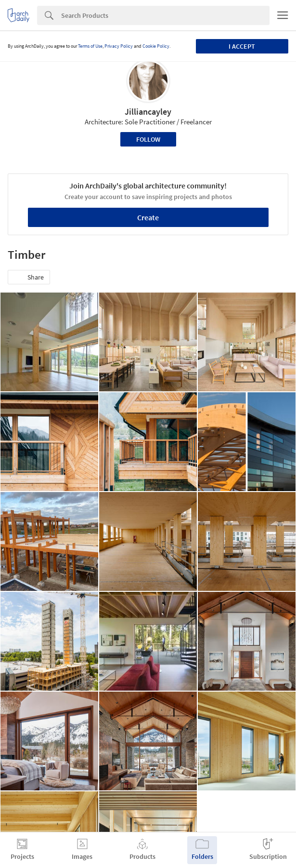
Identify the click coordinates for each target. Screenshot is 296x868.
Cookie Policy (156, 46)
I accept (242, 46)
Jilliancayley (148, 112)
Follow (148, 139)
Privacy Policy (119, 46)
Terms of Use (90, 46)
